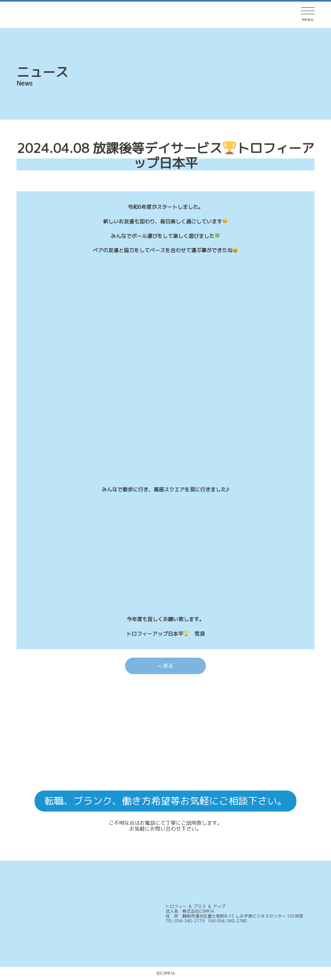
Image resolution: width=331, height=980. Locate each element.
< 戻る (166, 666)
